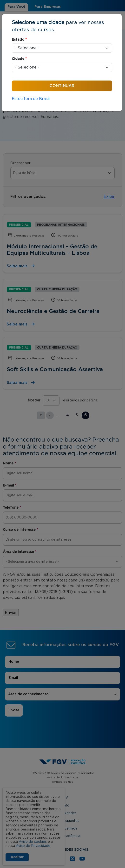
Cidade (19, 59)
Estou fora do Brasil (31, 99)
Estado (19, 40)
